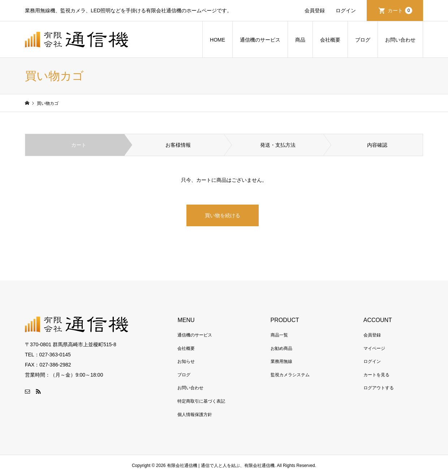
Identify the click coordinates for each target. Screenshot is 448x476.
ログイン (346, 10)
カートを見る (376, 375)
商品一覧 (279, 335)
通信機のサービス (260, 40)
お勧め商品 (281, 348)
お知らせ (186, 361)
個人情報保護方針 (195, 415)
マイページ (374, 348)
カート (400, 10)
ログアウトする (379, 388)
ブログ (363, 40)
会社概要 (330, 40)
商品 (300, 40)
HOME (217, 40)
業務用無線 (281, 361)
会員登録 (315, 10)
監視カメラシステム (290, 375)
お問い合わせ (400, 40)
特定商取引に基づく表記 (201, 401)
